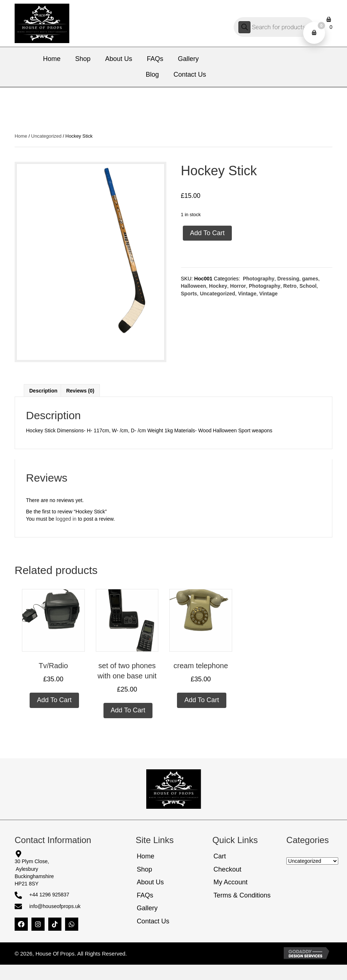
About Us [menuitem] (150, 882)
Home (21, 136)
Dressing (288, 279)
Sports (189, 294)
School (308, 286)
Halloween (194, 286)
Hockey (218, 286)
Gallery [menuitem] (147, 908)
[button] (21, 924)
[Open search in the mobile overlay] (274, 27)
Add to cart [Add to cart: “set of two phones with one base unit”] (128, 710)
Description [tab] (43, 391)
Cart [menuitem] (220, 856)
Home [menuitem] (146, 856)
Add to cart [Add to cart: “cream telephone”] (202, 700)
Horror (238, 286)
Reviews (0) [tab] (80, 391)
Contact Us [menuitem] (153, 921)
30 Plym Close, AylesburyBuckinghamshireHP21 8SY (34, 872)
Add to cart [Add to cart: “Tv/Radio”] (54, 700)
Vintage (247, 294)
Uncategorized (46, 136)
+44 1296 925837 (49, 895)
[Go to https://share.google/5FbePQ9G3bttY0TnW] (63, 854)
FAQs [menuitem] (145, 895)
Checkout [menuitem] (227, 869)
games (310, 279)
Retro (290, 286)
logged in (66, 519)
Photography (258, 279)
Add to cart (208, 233)
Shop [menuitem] (144, 869)
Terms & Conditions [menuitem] (242, 895)
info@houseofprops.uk (55, 906)
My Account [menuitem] (231, 882)
